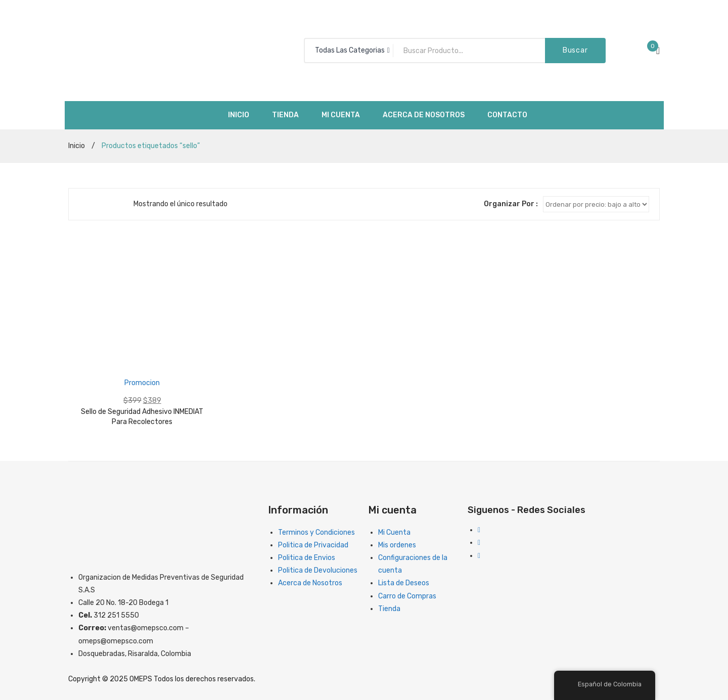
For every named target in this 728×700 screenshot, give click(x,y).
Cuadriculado (84, 204)
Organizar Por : (511, 204)
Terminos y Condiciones (316, 532)
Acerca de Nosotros (310, 583)
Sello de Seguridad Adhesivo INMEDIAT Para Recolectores (142, 417)
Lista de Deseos (404, 583)
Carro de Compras (407, 596)
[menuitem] (239, 115)
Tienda (389, 609)
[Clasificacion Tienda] (596, 204)
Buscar (575, 50)
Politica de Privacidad (313, 545)
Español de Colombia (604, 684)
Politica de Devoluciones (318, 570)
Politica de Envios (307, 558)
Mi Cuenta (394, 532)
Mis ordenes (397, 545)
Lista (99, 204)
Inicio (77, 146)
